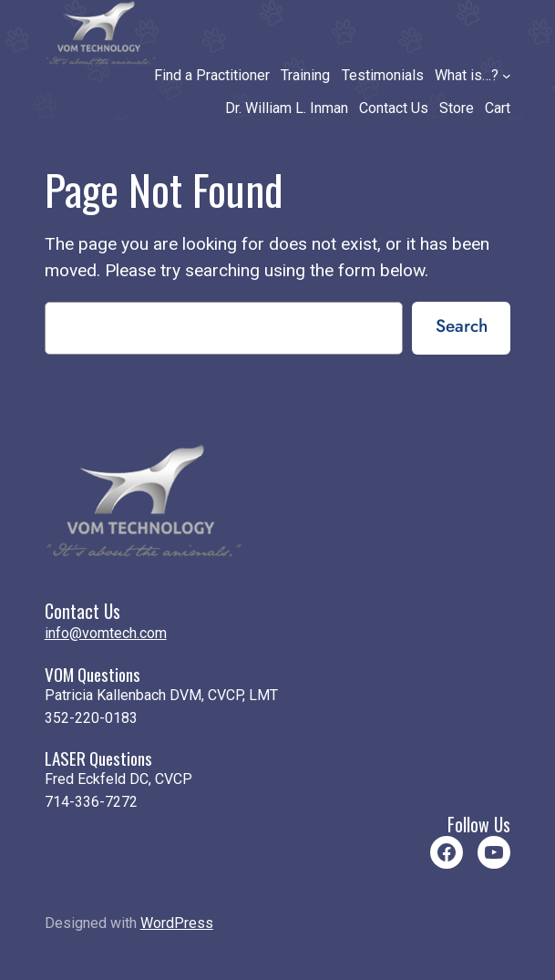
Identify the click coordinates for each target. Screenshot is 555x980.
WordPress (177, 923)
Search (462, 325)
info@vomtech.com (106, 633)
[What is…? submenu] (507, 76)
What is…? (467, 75)
